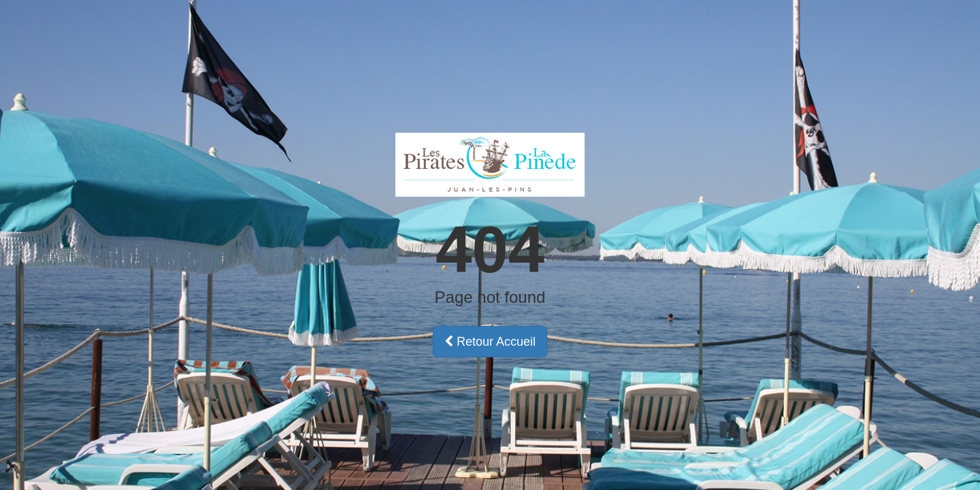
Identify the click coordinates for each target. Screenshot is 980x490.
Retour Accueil (490, 342)
